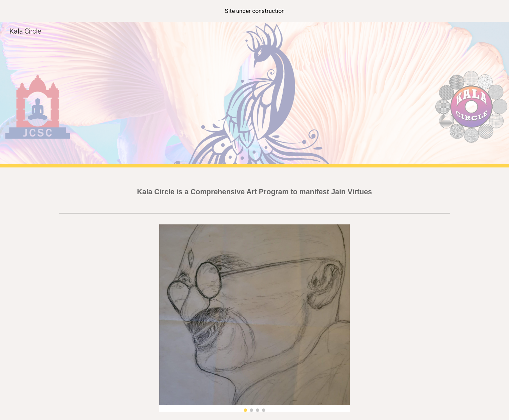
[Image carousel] (254, 318)
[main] (254, 189)
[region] (254, 11)
